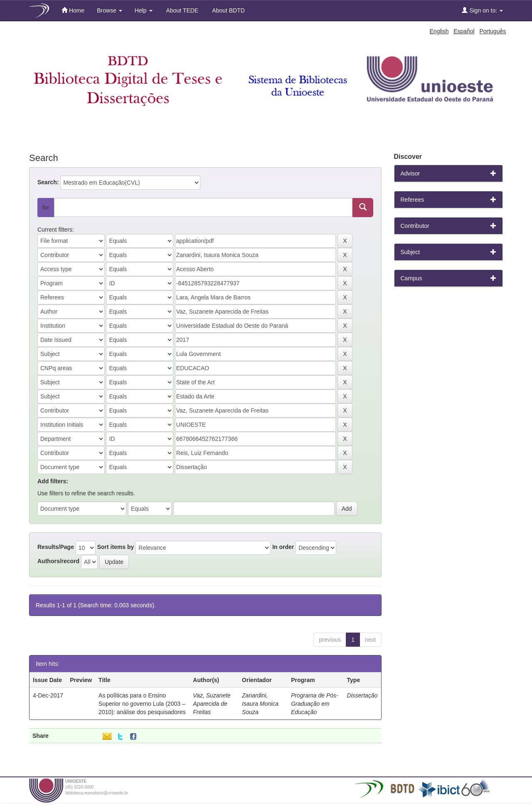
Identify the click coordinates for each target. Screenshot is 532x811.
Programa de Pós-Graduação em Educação (315, 704)
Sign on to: (482, 10)
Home (73, 10)
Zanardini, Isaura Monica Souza (260, 704)
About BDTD (228, 10)
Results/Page (56, 547)
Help (144, 10)
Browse (110, 10)
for (46, 208)
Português (493, 31)
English (439, 31)
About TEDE (182, 10)
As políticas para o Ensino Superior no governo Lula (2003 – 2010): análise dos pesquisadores (142, 704)
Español (464, 31)
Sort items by (116, 547)
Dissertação (362, 695)
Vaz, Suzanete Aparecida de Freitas (212, 704)
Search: (48, 182)
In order (283, 547)
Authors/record (58, 561)
